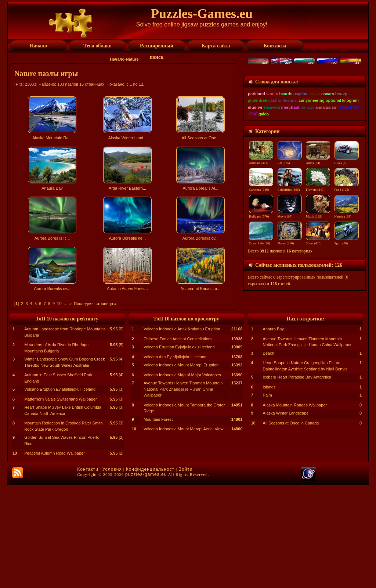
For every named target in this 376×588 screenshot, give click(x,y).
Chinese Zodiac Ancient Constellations (178, 442)
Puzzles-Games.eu (202, 14)
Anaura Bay (273, 432)
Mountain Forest (158, 522)
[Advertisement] (125, 358)
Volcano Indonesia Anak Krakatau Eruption (182, 432)
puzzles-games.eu (146, 577)
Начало (117, 59)
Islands (269, 490)
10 (59, 304)
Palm (267, 498)
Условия (112, 572)
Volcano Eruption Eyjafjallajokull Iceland (60, 492)
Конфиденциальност (150, 572)
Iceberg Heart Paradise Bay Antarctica (297, 480)
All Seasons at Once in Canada (291, 526)
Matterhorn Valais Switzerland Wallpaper (60, 502)
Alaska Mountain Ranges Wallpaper (295, 508)
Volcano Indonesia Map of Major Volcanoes (182, 478)
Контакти (88, 572)
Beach (269, 456)
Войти (186, 572)
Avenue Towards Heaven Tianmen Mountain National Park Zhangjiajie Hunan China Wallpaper (183, 492)
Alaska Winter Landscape (286, 516)
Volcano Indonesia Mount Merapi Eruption (181, 468)
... (66, 304)
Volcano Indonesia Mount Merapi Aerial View (184, 532)
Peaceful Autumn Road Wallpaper (55, 556)
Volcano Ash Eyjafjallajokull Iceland (175, 460)
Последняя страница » (95, 304)
